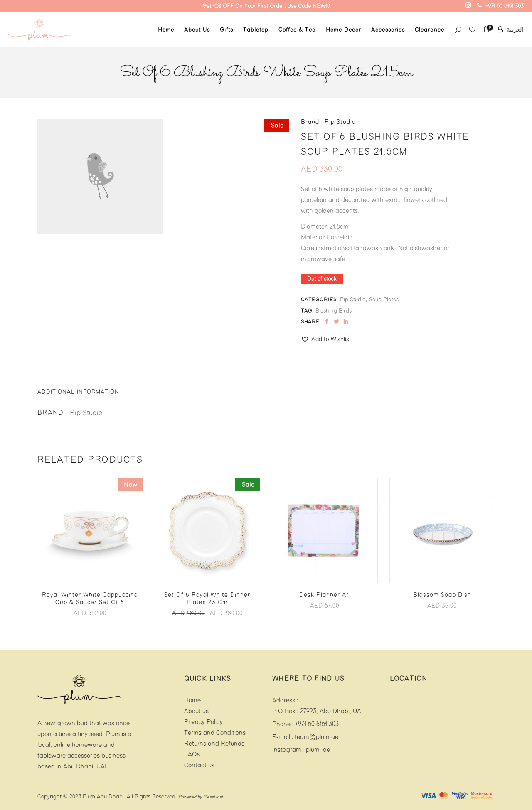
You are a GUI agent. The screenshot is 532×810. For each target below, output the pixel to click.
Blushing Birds (334, 311)
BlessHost (213, 797)
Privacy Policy (203, 722)
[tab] (78, 392)
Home (192, 700)
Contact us (199, 765)
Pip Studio (353, 300)
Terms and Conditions (215, 733)
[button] (326, 340)
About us (196, 711)
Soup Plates (384, 300)
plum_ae (318, 750)
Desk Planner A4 (325, 595)
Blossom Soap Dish (442, 595)
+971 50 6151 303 (317, 724)
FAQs (192, 755)
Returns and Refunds (214, 744)
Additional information (78, 392)
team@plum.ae (316, 737)
